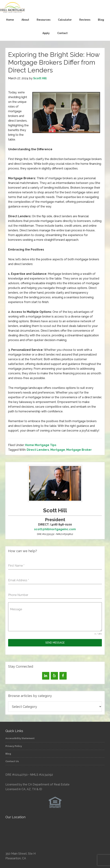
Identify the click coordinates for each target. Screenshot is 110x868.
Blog (8, 754)
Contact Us (12, 761)
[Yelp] (54, 676)
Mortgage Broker (79, 450)
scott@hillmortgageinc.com (55, 529)
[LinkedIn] (46, 676)
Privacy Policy (14, 746)
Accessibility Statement (20, 738)
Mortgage (58, 450)
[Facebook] (63, 676)
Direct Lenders (38, 450)
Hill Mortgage (55, 8)
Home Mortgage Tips (41, 445)
